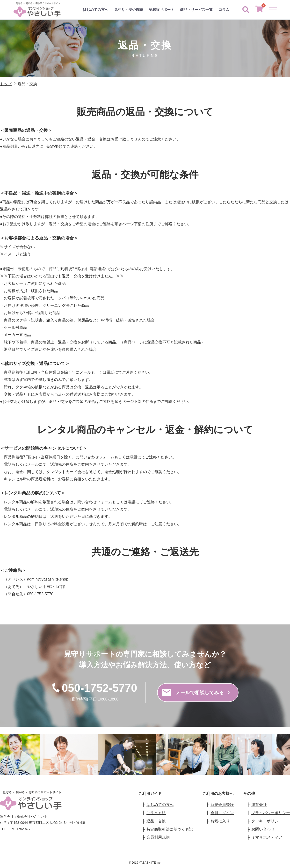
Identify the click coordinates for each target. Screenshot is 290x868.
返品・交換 (156, 821)
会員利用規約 (158, 837)
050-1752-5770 (94, 688)
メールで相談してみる (196, 693)
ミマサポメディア (267, 837)
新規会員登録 (222, 805)
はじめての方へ (96, 10)
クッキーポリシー (267, 821)
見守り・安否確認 (129, 10)
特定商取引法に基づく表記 (170, 829)
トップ (6, 84)
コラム (224, 10)
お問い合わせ (263, 829)
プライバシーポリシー (271, 813)
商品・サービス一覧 (196, 10)
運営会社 (259, 805)
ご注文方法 (156, 813)
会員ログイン (222, 813)
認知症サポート (162, 10)
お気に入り (220, 821)
